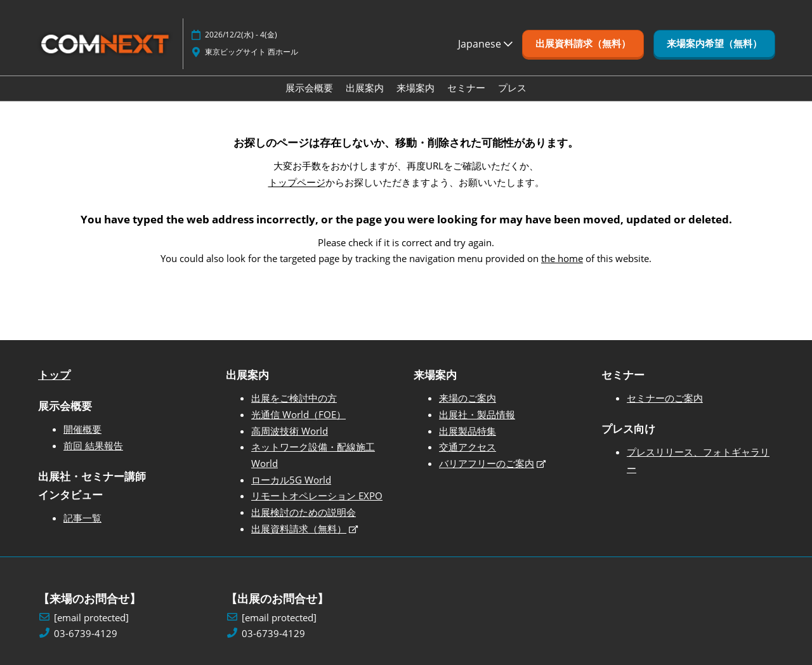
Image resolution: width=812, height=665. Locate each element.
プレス (512, 88)
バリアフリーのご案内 (487, 463)
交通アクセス (468, 447)
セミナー (466, 88)
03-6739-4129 (86, 634)
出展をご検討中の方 (294, 398)
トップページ (297, 182)
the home (562, 258)
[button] (583, 44)
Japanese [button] (485, 44)
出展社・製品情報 (477, 414)
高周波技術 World (290, 431)
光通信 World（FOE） (298, 414)
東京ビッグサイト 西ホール (252, 52)
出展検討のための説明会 (304, 512)
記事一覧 (82, 518)
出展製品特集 (468, 431)
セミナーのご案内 (665, 398)
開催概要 (82, 429)
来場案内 (416, 88)
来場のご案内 (468, 398)
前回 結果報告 (93, 445)
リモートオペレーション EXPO (317, 496)
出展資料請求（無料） (299, 529)
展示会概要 (309, 88)
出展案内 (365, 88)
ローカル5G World (291, 480)
